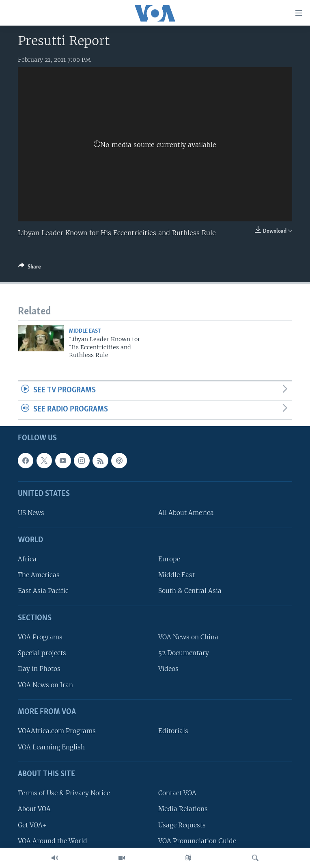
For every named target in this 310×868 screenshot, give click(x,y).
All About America (186, 513)
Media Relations (183, 809)
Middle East (85, 331)
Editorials (173, 731)
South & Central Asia (190, 591)
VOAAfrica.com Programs (57, 731)
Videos (168, 669)
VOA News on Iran (45, 685)
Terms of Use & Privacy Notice (64, 793)
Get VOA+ (32, 825)
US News (31, 513)
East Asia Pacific (43, 591)
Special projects (42, 653)
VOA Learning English (51, 747)
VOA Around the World (53, 841)
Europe (169, 559)
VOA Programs (40, 637)
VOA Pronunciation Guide (197, 841)
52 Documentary (184, 653)
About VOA (34, 809)
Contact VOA (177, 793)
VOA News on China (188, 637)
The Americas (39, 575)
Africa (27, 559)
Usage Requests (182, 825)
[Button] (30, 268)
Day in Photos (39, 669)
